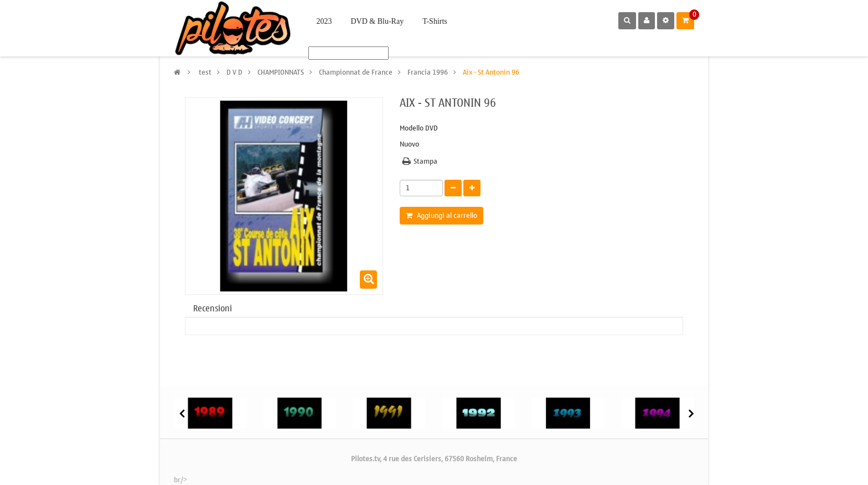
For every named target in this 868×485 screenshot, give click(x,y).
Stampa (425, 161)
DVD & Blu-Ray (378, 21)
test (205, 72)
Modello (412, 129)
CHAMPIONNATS (281, 72)
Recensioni (213, 309)
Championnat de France (356, 72)
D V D (234, 72)
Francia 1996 (428, 72)
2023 (324, 21)
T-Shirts (435, 21)
